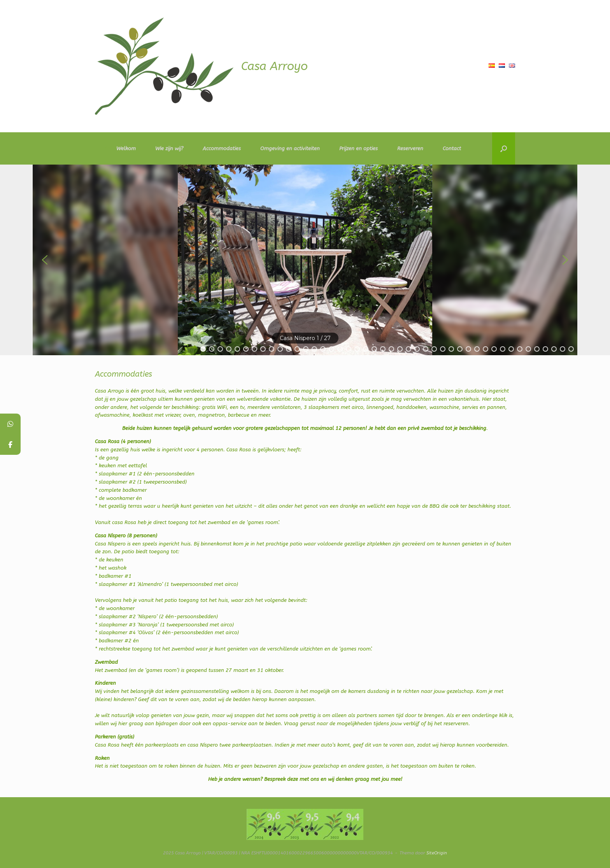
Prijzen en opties (358, 148)
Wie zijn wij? (169, 148)
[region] (305, 260)
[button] (504, 148)
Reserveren (410, 148)
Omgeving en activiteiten (290, 148)
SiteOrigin (437, 853)
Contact (452, 148)
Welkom (120, 148)
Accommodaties (222, 148)
